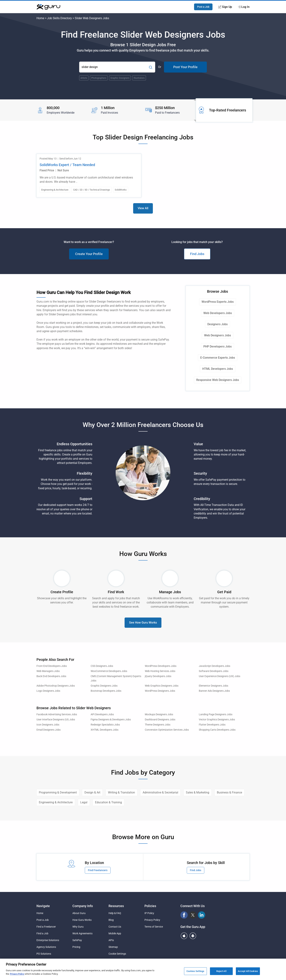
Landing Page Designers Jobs (216, 714)
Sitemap (113, 947)
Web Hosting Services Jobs (160, 671)
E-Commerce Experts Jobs (218, 358)
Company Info (83, 906)
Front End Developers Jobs (52, 666)
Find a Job (42, 933)
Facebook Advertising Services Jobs (57, 714)
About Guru (79, 913)
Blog (111, 920)
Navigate (43, 906)
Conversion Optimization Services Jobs (167, 730)
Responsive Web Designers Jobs (218, 380)
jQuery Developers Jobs (158, 676)
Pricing (76, 947)
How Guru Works (82, 920)
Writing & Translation (121, 792)
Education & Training (108, 802)
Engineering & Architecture (56, 802)
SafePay (77, 940)
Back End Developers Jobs (51, 676)
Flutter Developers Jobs (212, 725)
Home (40, 18)
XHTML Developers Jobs (105, 730)
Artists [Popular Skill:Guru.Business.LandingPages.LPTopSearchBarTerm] (84, 78)
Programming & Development (58, 792)
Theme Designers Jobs (158, 725)
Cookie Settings (117, 954)
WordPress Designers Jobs (160, 691)
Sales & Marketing (198, 792)
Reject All (221, 971)
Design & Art (92, 792)
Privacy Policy (152, 920)
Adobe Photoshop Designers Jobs (56, 686)
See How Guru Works (143, 623)
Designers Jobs (218, 324)
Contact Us (115, 927)
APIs (111, 940)
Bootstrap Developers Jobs (106, 691)
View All (143, 208)
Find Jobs (197, 254)
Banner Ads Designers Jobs (214, 691)
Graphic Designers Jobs (104, 686)
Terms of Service (154, 927)
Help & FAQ (115, 913)
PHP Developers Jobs (218, 346)
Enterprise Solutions (48, 940)
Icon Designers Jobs (48, 725)
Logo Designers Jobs (48, 691)
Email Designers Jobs (49, 730)
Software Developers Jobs (214, 671)
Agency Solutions (46, 947)
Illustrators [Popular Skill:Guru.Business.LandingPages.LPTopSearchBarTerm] (139, 78)
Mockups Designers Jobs (159, 714)
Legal (84, 802)
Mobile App (115, 933)
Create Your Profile (89, 254)
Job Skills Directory (59, 18)
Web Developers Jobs (218, 313)
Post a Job (203, 7)
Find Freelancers (98, 870)
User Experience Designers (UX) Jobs (220, 676)
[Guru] (48, 7)
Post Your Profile (185, 67)
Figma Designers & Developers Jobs (111, 720)
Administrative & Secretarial (160, 792)
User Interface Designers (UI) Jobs (56, 720)
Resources (116, 906)
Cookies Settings (195, 971)
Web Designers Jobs (218, 335)
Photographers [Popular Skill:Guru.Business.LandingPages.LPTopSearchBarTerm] (99, 78)
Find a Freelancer (46, 927)
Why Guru (78, 927)
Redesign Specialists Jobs (105, 725)
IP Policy (149, 913)
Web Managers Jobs (48, 671)
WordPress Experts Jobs (218, 302)
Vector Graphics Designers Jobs (217, 720)
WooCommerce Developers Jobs (109, 671)
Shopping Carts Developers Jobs (217, 730)
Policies (150, 906)
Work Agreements (82, 933)
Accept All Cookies (248, 971)
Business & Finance (229, 792)
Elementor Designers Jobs (213, 686)
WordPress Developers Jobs (161, 666)
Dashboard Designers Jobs (160, 720)
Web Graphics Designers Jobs (162, 686)
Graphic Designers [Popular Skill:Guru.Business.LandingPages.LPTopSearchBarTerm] (120, 78)
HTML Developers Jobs (218, 369)
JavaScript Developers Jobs (214, 666)
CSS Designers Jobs (102, 666)
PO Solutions (44, 954)
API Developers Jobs (102, 714)
